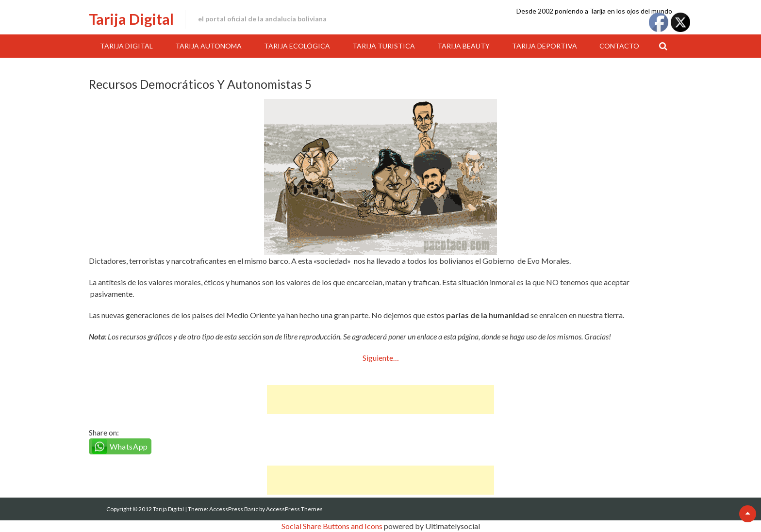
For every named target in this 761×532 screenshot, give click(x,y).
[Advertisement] (380, 400)
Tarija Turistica (384, 46)
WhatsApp (129, 446)
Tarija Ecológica (297, 46)
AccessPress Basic (234, 509)
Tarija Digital (131, 19)
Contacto (619, 46)
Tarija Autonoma (208, 46)
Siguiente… (381, 358)
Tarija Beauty (463, 46)
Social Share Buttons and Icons (332, 526)
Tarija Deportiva (545, 46)
